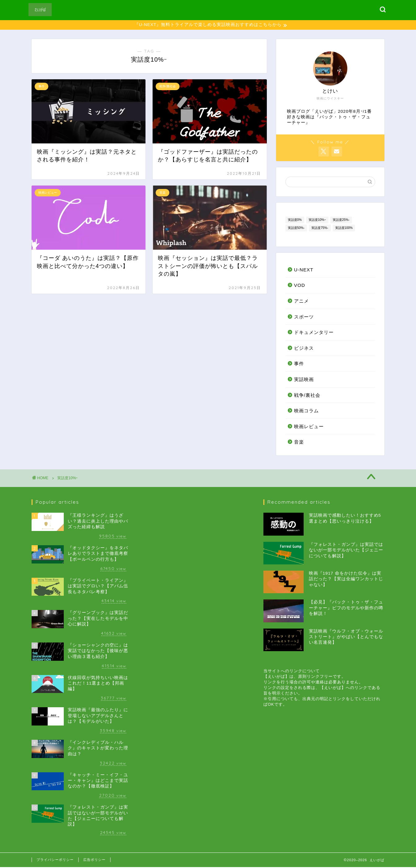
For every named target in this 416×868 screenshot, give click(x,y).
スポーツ (304, 317)
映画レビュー (309, 427)
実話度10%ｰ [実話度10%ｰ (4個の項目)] (317, 220)
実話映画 (304, 380)
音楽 (299, 443)
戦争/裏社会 (307, 396)
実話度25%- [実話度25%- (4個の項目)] (341, 220)
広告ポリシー (94, 861)
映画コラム (306, 412)
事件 (299, 364)
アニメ (301, 302)
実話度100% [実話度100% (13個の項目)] (344, 228)
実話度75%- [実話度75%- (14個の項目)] (320, 228)
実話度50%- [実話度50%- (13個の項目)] (296, 228)
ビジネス (304, 349)
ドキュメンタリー (314, 333)
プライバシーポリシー (55, 861)
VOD (300, 286)
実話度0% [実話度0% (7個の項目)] (295, 220)
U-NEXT (304, 271)
